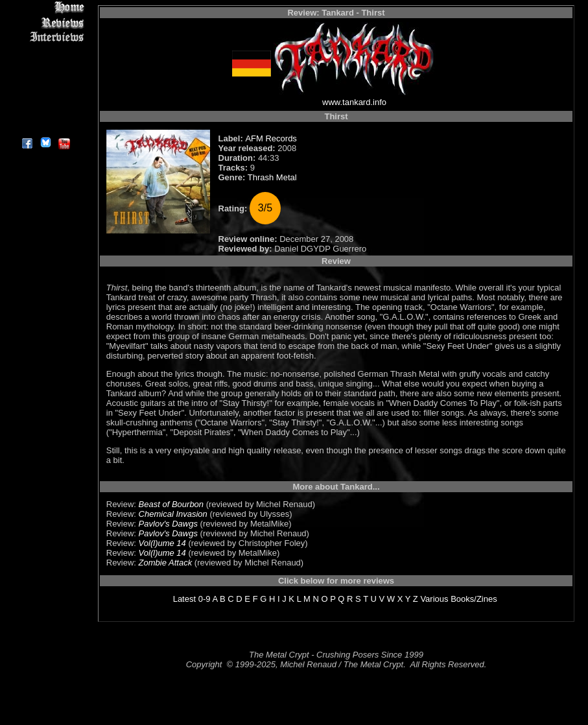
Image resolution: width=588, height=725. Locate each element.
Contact (45, 112)
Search (45, 97)
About (45, 127)
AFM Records (271, 138)
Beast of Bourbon (171, 504)
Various (434, 599)
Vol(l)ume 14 (162, 543)
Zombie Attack (166, 563)
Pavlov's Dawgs (168, 524)
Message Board (45, 67)
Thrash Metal (272, 177)
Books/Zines (474, 599)
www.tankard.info (354, 102)
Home (45, 7)
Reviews (45, 22)
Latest (184, 599)
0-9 (205, 599)
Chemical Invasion (173, 514)
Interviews (45, 37)
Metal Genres (45, 82)
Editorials (45, 52)
